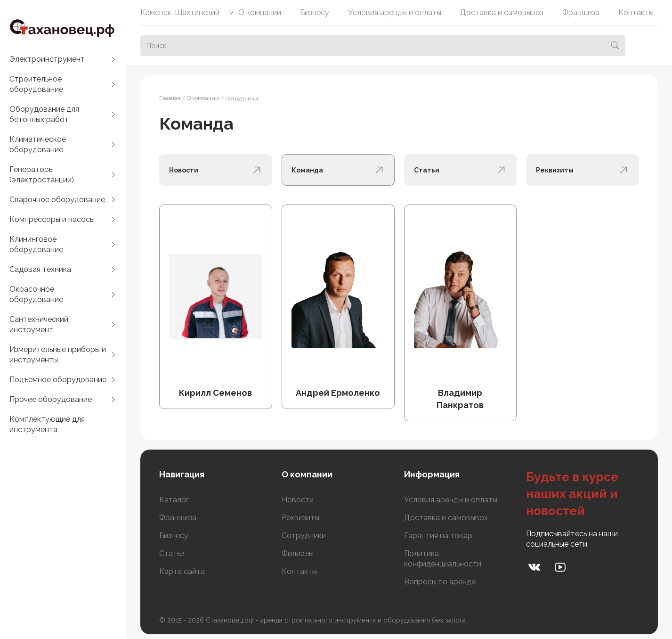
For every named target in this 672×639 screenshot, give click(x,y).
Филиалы (298, 553)
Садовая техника (40, 269)
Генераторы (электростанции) (42, 175)
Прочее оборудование (51, 399)
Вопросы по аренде (440, 582)
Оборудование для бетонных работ (44, 114)
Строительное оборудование (36, 84)
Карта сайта (182, 571)
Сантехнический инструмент (39, 324)
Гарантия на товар (438, 536)
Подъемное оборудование (58, 380)
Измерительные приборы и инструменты (58, 355)
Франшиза (581, 12)
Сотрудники (304, 536)
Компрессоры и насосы (52, 219)
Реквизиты (300, 518)
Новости (298, 500)
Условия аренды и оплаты (395, 12)
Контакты (636, 12)
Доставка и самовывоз (502, 12)
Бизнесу (315, 12)
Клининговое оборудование (36, 244)
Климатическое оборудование (38, 144)
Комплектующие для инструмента (47, 424)
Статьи (172, 553)
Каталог (174, 500)
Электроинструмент (47, 59)
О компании (260, 12)
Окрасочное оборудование (36, 294)
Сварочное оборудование (57, 200)
